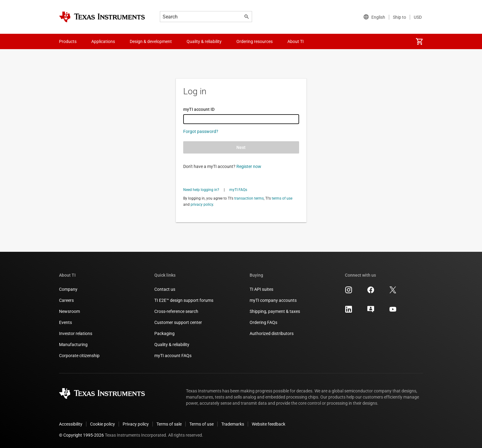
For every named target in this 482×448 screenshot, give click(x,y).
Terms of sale (169, 424)
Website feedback (269, 424)
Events (65, 322)
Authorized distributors (272, 333)
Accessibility (71, 424)
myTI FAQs (238, 190)
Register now (249, 166)
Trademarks (233, 424)
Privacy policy (136, 424)
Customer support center (178, 322)
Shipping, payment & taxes (275, 311)
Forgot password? (201, 131)
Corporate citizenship (79, 356)
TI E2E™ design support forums (184, 300)
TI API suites (261, 289)
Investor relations (76, 333)
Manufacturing (73, 345)
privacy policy (202, 205)
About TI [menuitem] (296, 41)
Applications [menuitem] (103, 41)
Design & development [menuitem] (151, 41)
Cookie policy (103, 424)
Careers (66, 300)
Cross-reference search (176, 311)
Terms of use (201, 424)
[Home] (102, 17)
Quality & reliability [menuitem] (204, 41)
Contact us (165, 289)
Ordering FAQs (263, 322)
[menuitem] (419, 41)
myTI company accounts (273, 300)
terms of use (282, 198)
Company (68, 289)
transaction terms (249, 198)
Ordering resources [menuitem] (255, 41)
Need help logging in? (201, 190)
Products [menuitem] (68, 41)
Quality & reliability (172, 345)
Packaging (164, 333)
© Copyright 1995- (81, 435)
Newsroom (69, 311)
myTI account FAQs (173, 356)
